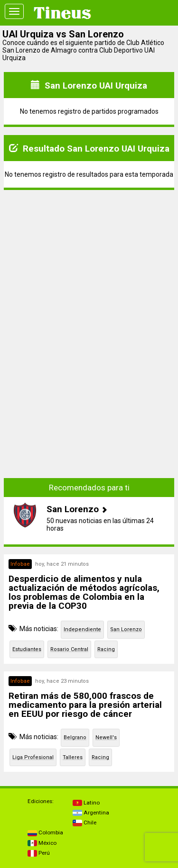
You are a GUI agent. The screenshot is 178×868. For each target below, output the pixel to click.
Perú (39, 853)
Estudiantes (27, 649)
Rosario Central (69, 649)
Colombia (45, 832)
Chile (84, 823)
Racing (106, 649)
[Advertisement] (89, 257)
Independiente (82, 629)
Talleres (73, 757)
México (42, 843)
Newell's (106, 737)
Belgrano (75, 737)
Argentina (91, 813)
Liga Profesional (33, 757)
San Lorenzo (126, 629)
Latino (86, 803)
